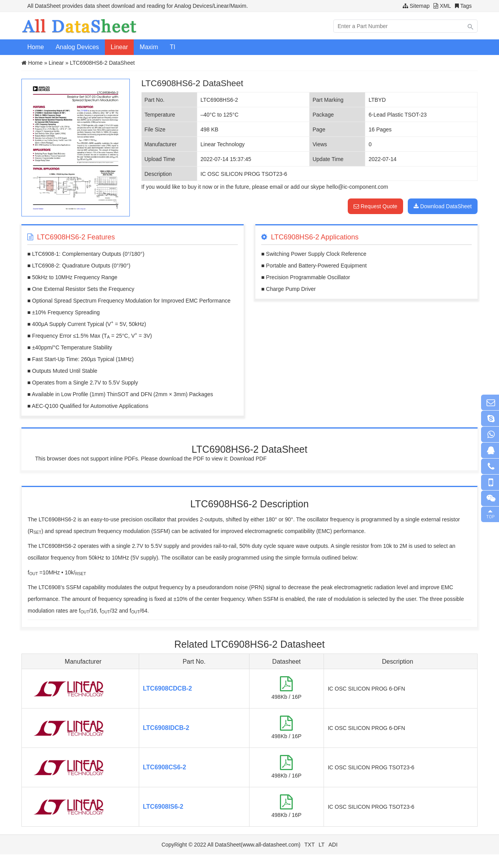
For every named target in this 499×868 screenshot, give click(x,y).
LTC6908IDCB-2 (166, 728)
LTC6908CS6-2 (165, 767)
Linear (119, 47)
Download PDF (248, 459)
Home (36, 47)
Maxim (149, 47)
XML (445, 6)
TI (172, 47)
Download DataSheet (443, 206)
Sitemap (420, 6)
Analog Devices (77, 47)
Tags (466, 6)
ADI (333, 845)
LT (321, 845)
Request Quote (375, 206)
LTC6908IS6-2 (163, 807)
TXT (310, 845)
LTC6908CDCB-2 (168, 688)
